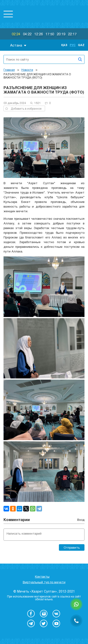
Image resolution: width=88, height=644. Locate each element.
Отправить (72, 547)
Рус (73, 45)
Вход (81, 520)
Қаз (64, 45)
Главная (9, 70)
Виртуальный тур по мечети (44, 582)
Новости (27, 70)
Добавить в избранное (23, 108)
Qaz (81, 45)
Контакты (42, 576)
